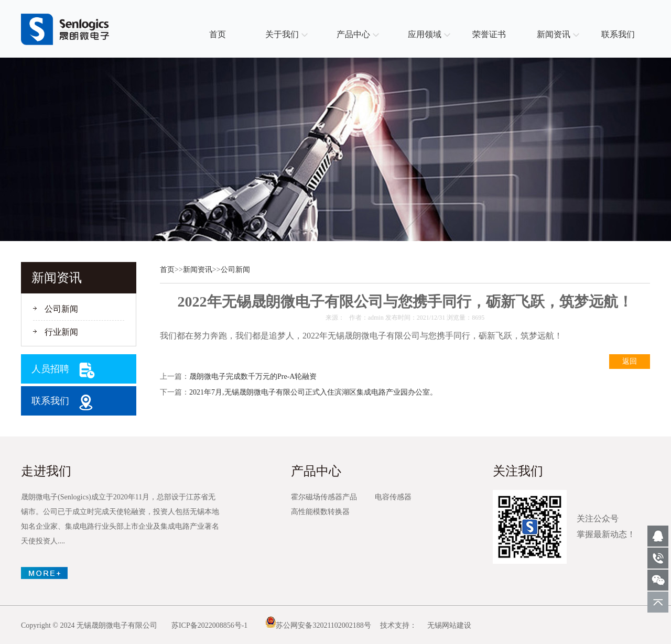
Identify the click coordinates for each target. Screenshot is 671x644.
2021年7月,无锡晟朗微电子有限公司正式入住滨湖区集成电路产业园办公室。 (313, 392)
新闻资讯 (554, 34)
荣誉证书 (489, 34)
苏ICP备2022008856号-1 (209, 625)
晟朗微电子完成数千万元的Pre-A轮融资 (253, 376)
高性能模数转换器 (320, 512)
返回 (630, 361)
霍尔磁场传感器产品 (324, 497)
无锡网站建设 (449, 625)
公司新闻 (61, 309)
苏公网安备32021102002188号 (318, 625)
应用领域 (425, 34)
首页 (218, 34)
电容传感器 (393, 497)
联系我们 (618, 34)
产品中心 (353, 34)
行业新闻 (61, 332)
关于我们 (282, 34)
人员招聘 (50, 369)
